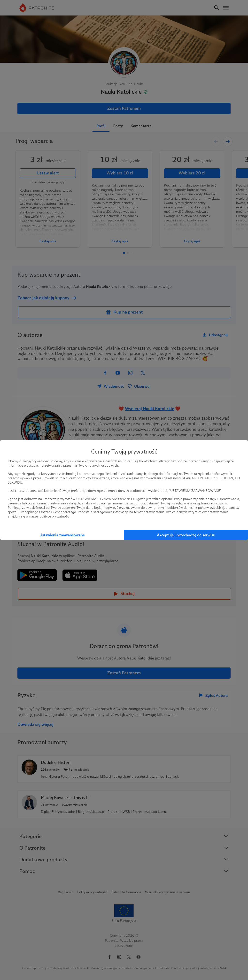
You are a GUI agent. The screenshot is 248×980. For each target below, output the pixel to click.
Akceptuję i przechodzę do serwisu (186, 535)
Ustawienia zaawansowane (62, 535)
